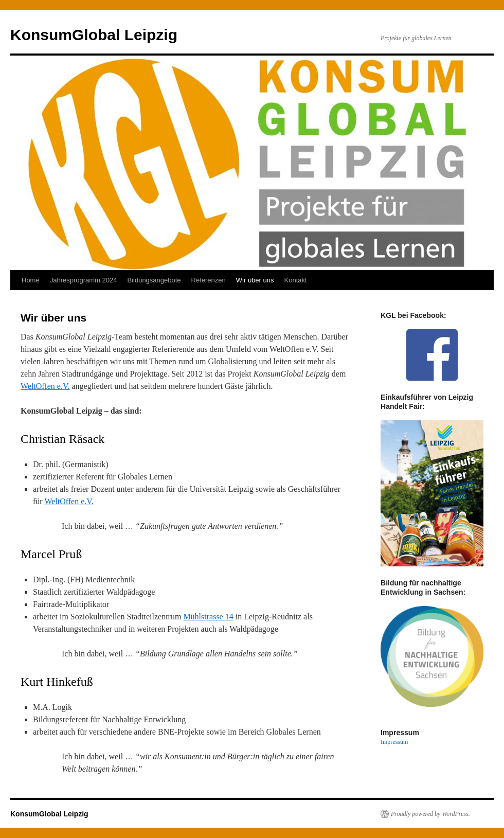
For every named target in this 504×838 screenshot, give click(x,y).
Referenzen (209, 280)
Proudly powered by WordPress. (430, 814)
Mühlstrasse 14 (208, 617)
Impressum (394, 742)
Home (31, 280)
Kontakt (296, 280)
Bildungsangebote (154, 280)
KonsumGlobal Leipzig (94, 35)
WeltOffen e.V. (45, 386)
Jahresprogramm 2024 (84, 280)
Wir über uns (255, 280)
